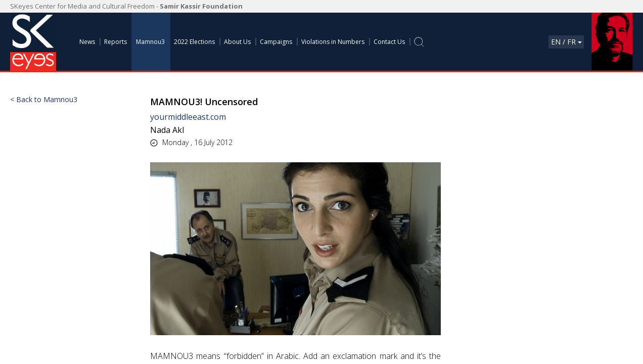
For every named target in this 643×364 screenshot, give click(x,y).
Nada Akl (167, 130)
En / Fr (566, 42)
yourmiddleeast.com (188, 117)
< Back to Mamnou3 (44, 100)
